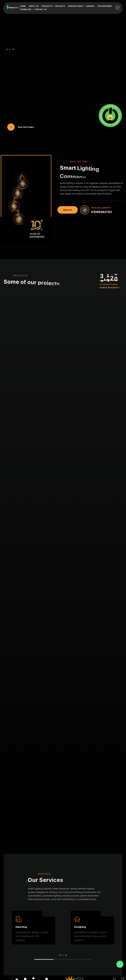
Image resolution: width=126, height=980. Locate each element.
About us (34, 6)
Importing (21, 927)
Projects (60, 6)
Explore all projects (110, 287)
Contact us (41, 9)
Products (47, 6)
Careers (90, 6)
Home (23, 6)
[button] (7, 49)
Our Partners (105, 6)
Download (26, 9)
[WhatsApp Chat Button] (120, 964)
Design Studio (75, 6)
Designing (80, 927)
